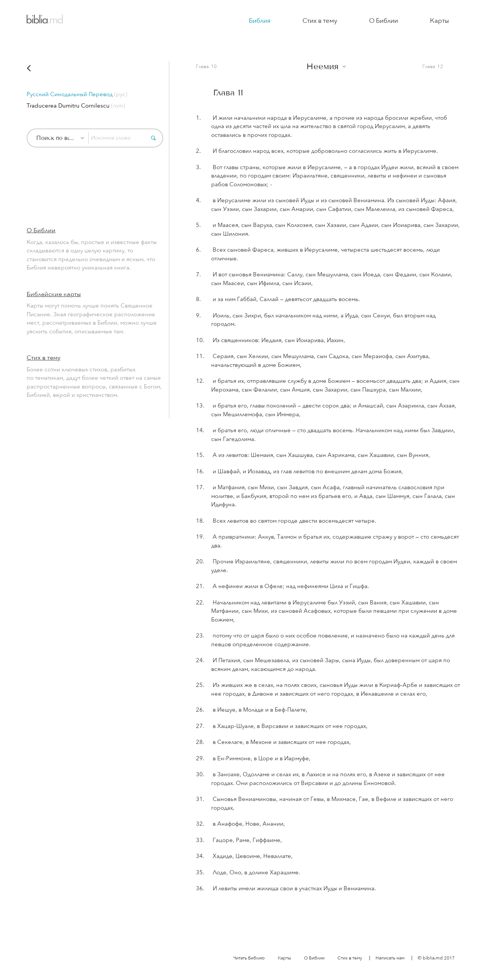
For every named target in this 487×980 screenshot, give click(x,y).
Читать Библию (249, 958)
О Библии (384, 21)
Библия (260, 21)
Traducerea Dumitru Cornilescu (76, 106)
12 (440, 67)
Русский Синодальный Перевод (77, 94)
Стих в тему (320, 21)
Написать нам (390, 958)
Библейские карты (54, 294)
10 (214, 67)
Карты (439, 21)
